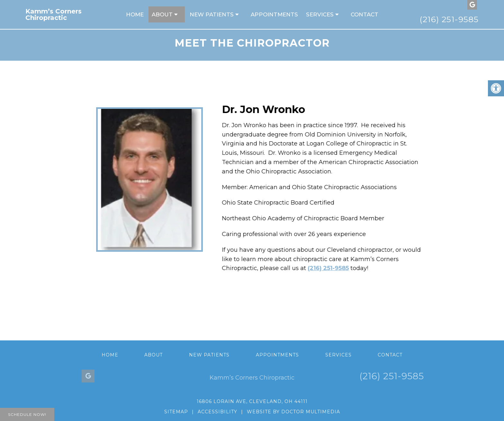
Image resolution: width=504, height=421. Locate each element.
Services (320, 14)
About (162, 14)
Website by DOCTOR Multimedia (293, 412)
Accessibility (217, 412)
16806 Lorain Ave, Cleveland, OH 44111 (252, 401)
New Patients (212, 14)
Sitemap (176, 412)
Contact (364, 14)
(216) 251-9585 (449, 19)
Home (135, 14)
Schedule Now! (27, 414)
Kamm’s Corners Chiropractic (54, 14)
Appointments (274, 14)
